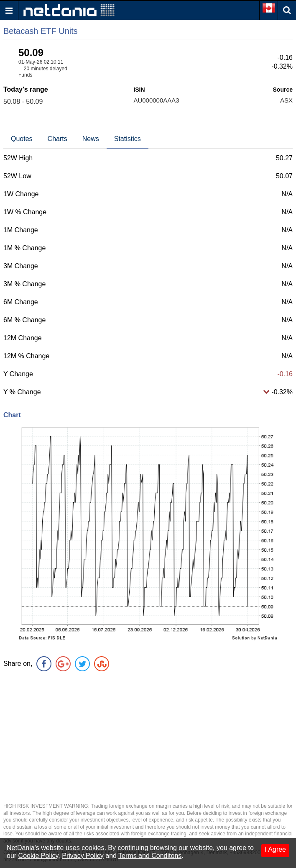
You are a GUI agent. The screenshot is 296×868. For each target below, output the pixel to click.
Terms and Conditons (150, 856)
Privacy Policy (83, 856)
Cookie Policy (38, 856)
